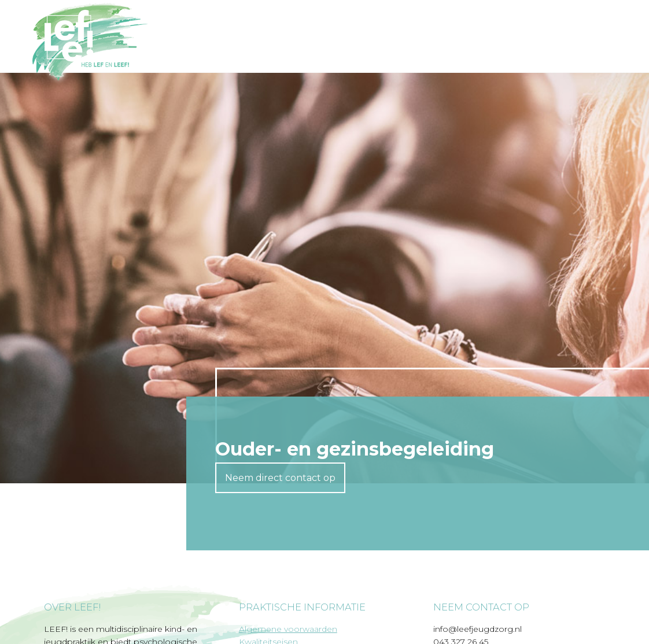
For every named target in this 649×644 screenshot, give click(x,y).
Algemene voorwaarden (288, 629)
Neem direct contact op (280, 478)
